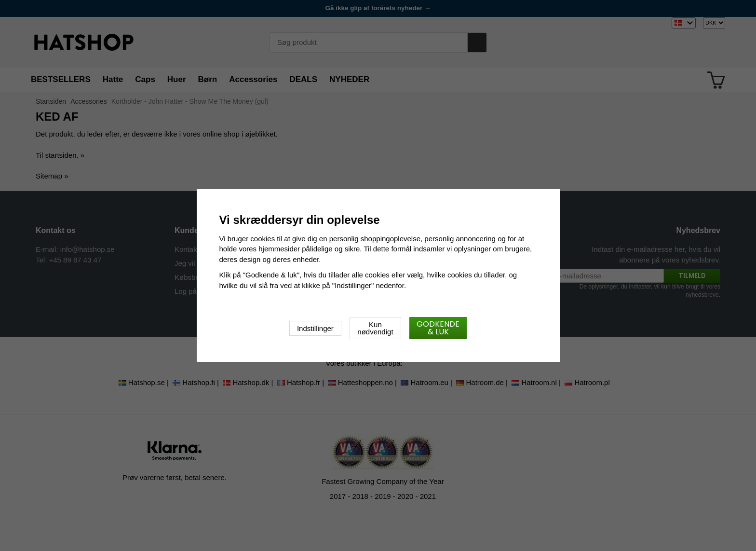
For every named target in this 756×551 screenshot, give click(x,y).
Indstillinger (315, 328)
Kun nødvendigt (375, 328)
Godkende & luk (438, 328)
